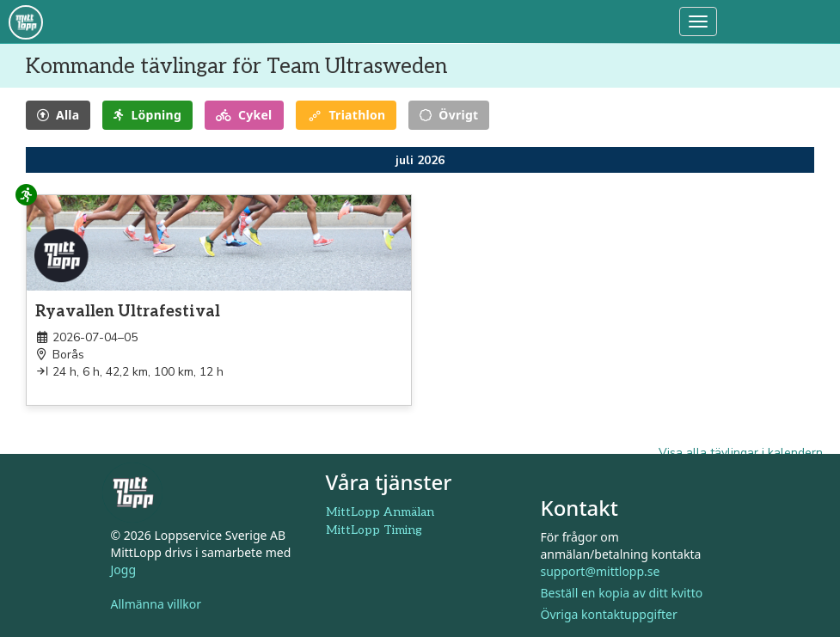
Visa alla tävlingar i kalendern (741, 453)
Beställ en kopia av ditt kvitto (622, 593)
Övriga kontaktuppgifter (609, 614)
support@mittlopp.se (601, 571)
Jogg (124, 570)
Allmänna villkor (156, 604)
